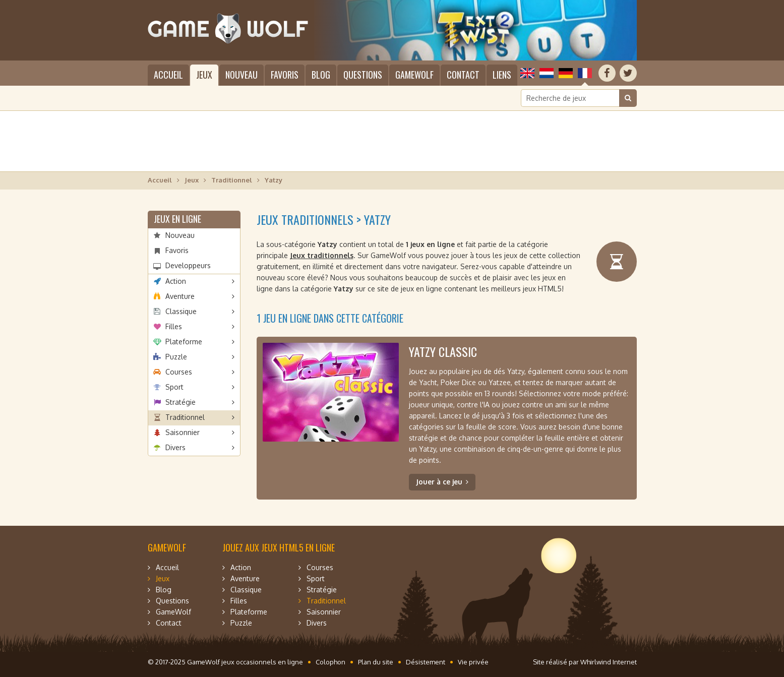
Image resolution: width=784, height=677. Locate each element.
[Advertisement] (392, 141)
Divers (175, 447)
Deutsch (566, 73)
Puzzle (176, 357)
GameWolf (414, 75)
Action (176, 281)
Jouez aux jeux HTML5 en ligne (279, 547)
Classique (181, 311)
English (527, 73)
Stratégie (180, 402)
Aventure (180, 296)
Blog (321, 75)
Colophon (330, 662)
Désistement (426, 662)
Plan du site (376, 662)
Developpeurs (188, 265)
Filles (174, 326)
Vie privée (473, 662)
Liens (502, 75)
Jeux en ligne (177, 219)
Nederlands (547, 73)
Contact (463, 75)
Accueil (168, 75)
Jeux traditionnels (322, 255)
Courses (179, 372)
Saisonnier (183, 432)
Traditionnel (232, 180)
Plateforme (184, 342)
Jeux (204, 75)
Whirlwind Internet (609, 662)
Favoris (285, 75)
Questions (363, 75)
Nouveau (242, 75)
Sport (174, 387)
